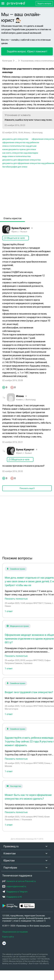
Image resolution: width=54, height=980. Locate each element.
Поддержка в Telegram (15, 892)
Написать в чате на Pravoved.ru (19, 881)
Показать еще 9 (27, 488)
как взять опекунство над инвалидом (20, 153)
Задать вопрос (44, 3)
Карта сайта (8, 937)
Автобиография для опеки (15, 167)
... (16, 61)
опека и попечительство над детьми (19, 146)
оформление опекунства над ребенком (21, 142)
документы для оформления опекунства (21, 160)
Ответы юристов (12, 218)
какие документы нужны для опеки (19, 149)
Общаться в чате (14, 238)
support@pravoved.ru (14, 886)
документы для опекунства (15, 139)
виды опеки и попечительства (16, 156)
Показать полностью (16, 599)
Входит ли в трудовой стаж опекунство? (29, 692)
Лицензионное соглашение (15, 932)
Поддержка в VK (12, 897)
